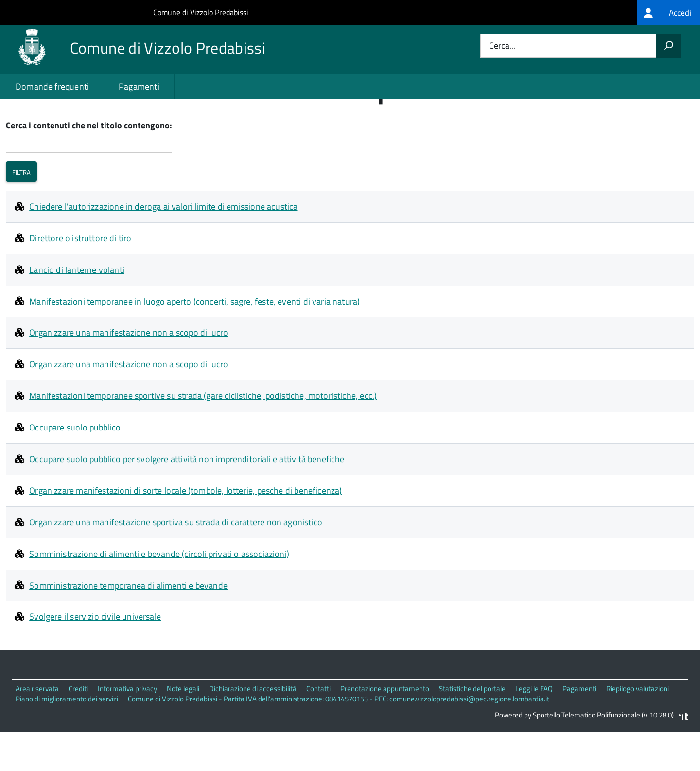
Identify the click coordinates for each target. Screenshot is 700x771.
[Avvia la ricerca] (668, 46)
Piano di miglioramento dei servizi (67, 738)
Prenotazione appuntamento (385, 728)
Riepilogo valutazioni (638, 728)
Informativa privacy (127, 728)
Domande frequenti (52, 86)
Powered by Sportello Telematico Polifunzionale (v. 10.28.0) (584, 754)
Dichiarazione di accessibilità (253, 728)
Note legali (183, 728)
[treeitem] (669, 12)
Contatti (318, 728)
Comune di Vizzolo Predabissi (201, 12)
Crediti (78, 728)
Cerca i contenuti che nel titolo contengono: (89, 165)
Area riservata (37, 728)
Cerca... (502, 46)
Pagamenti (139, 86)
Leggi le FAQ (534, 728)
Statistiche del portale (472, 728)
